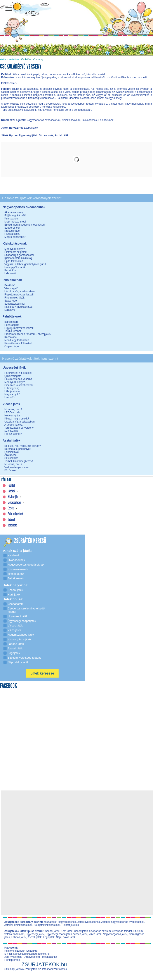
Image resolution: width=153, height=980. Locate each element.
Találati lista (14, 59)
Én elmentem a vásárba (18, 379)
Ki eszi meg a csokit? (17, 419)
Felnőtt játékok (70, 925)
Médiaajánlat (50, 957)
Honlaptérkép (12, 960)
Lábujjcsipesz (12, 391)
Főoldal (3, 59)
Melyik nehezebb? (15, 237)
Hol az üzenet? (13, 434)
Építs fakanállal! (14, 261)
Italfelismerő (11, 322)
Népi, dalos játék (66, 937)
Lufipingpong (12, 388)
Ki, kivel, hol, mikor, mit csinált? (23, 446)
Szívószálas (11, 431)
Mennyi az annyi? (15, 249)
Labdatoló (10, 273)
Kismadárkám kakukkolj (18, 258)
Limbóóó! (10, 397)
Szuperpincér (12, 228)
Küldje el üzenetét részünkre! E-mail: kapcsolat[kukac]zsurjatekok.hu (27, 952)
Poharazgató (12, 325)
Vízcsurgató (11, 288)
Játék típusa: (10, 135)
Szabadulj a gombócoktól (19, 255)
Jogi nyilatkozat (13, 957)
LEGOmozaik (12, 412)
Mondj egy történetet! (17, 340)
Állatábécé (10, 455)
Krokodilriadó (12, 231)
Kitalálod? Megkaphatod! (19, 307)
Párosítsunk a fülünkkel (18, 343)
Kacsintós (10, 270)
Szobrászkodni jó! (15, 304)
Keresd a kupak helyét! (18, 449)
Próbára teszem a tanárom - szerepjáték (28, 334)
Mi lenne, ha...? (13, 409)
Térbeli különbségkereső (19, 461)
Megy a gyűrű (12, 394)
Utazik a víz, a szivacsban (19, 292)
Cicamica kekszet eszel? (19, 385)
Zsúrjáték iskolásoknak (47, 925)
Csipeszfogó (12, 346)
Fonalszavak (12, 452)
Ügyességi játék (35, 934)
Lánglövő (10, 310)
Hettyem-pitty (12, 416)
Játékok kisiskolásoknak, (19, 925)
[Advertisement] (78, 822)
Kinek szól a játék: (14, 120)
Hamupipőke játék (15, 267)
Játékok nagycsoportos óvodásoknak (123, 922)
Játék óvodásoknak (89, 922)
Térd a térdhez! (13, 331)
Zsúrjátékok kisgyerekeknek (60, 922)
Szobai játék (52, 931)
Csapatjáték (81, 931)
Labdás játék (19, 937)
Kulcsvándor (12, 219)
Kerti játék (67, 931)
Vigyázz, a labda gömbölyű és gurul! (25, 264)
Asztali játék (35, 937)
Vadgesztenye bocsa (17, 467)
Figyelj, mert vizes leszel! (19, 295)
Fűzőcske (10, 470)
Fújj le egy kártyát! (15, 216)
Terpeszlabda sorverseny (19, 428)
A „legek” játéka (13, 425)
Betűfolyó (10, 285)
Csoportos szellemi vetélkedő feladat (110, 931)
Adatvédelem (32, 957)
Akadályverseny (14, 212)
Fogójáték (49, 937)
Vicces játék (80, 934)
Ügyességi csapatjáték (59, 934)
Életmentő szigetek (15, 252)
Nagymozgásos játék (115, 934)
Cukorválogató (13, 376)
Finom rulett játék (14, 298)
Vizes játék (95, 934)
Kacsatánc (10, 337)
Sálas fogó (11, 301)
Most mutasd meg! (15, 222)
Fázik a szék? (12, 234)
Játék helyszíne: (12, 128)
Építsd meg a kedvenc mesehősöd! (25, 225)
